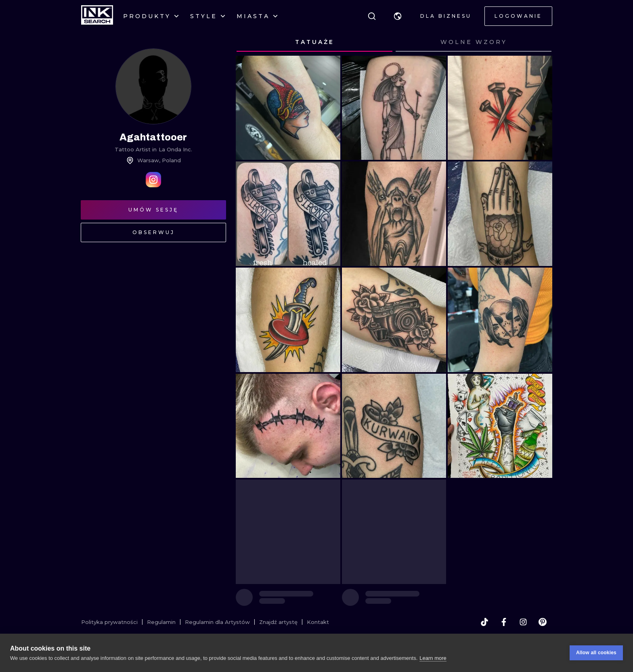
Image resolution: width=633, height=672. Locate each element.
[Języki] (398, 16)
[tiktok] (484, 622)
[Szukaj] (372, 16)
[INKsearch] (97, 16)
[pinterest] (543, 622)
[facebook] (504, 622)
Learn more (433, 658)
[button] (398, 16)
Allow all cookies (596, 653)
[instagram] (523, 622)
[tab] (314, 42)
